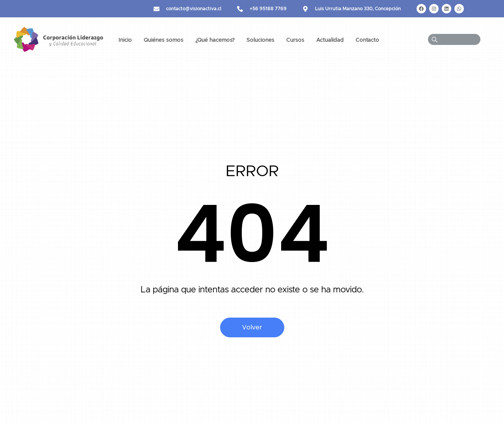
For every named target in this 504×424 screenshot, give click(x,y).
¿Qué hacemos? (215, 40)
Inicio (125, 40)
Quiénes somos (164, 40)
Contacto (367, 40)
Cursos (295, 40)
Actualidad (330, 40)
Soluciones (260, 40)
